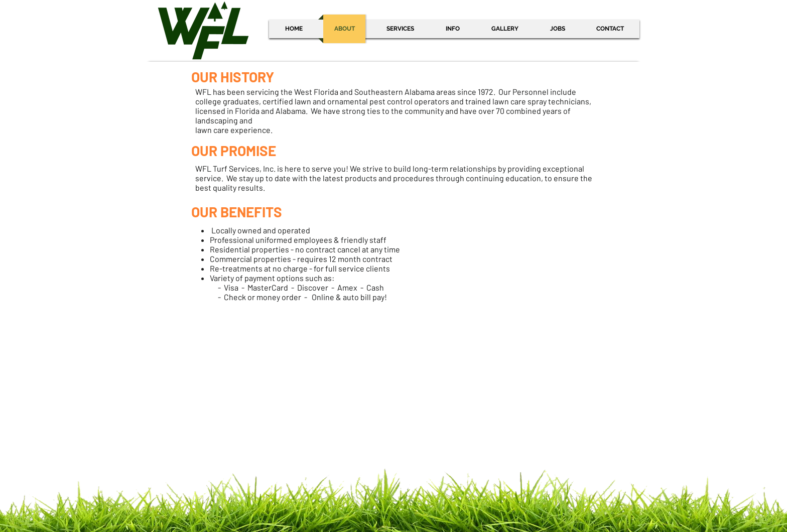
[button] (452, 29)
